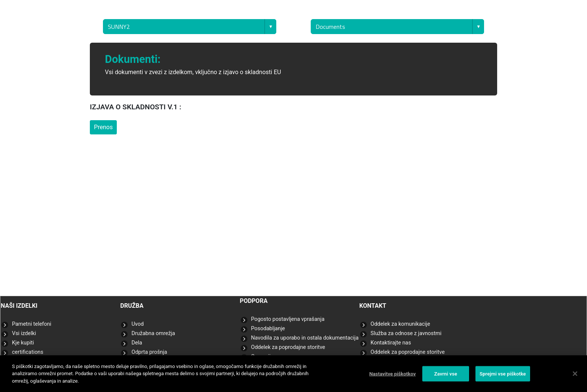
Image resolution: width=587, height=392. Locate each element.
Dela (137, 343)
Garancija (262, 357)
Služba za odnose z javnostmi (406, 333)
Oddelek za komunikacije (400, 324)
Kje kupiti (23, 343)
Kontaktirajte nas (391, 343)
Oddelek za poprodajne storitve (288, 347)
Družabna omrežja (153, 333)
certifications (28, 352)
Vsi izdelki (24, 333)
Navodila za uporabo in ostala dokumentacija (305, 338)
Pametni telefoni (32, 324)
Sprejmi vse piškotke (503, 376)
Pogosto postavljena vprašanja (288, 319)
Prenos (103, 127)
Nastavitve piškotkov (392, 376)
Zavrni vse (446, 376)
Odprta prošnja (149, 352)
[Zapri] (575, 376)
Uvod (138, 324)
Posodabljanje (268, 329)
